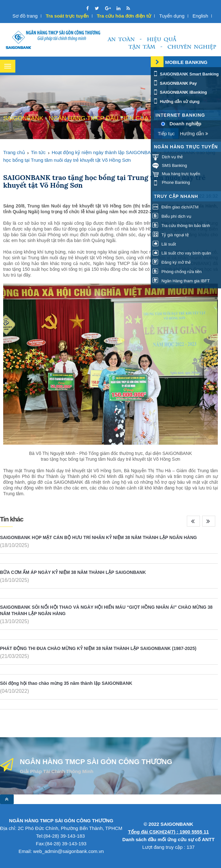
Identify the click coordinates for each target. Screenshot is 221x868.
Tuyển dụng (172, 16)
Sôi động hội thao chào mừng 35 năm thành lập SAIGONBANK (66, 683)
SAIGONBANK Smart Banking (186, 74)
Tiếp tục (166, 133)
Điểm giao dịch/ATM (175, 207)
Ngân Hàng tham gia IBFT (181, 281)
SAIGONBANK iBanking (180, 92)
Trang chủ (14, 152)
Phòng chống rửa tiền (177, 272)
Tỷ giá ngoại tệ (171, 235)
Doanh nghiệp (186, 124)
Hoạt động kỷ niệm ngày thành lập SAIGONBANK (105, 152)
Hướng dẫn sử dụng (176, 102)
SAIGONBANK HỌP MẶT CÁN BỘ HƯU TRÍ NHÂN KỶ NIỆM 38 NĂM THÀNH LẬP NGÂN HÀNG (98, 537)
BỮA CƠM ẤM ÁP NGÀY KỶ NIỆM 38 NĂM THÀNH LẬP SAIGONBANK (73, 572)
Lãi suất (164, 244)
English (200, 16)
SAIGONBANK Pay (175, 83)
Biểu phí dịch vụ (172, 216)
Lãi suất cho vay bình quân (182, 253)
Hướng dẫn (194, 133)
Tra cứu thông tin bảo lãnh (181, 226)
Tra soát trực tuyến (67, 16)
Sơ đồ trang (25, 16)
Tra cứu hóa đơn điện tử (124, 16)
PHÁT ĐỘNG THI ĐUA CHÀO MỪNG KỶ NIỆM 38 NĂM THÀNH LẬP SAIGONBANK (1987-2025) (98, 648)
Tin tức (38, 152)
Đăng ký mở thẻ (171, 262)
